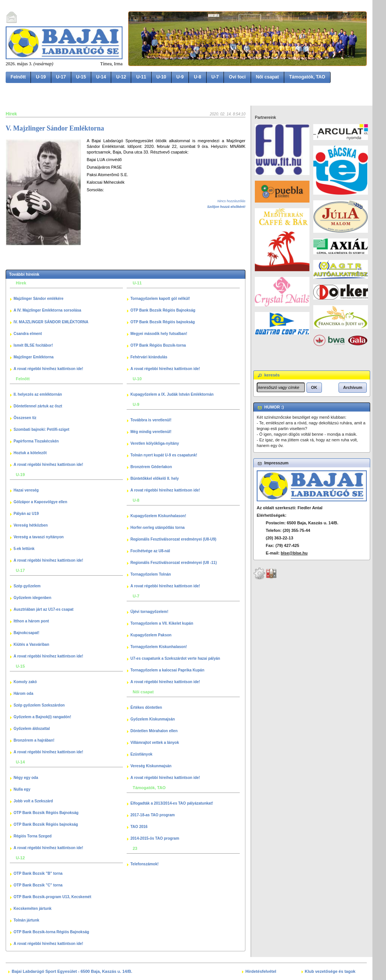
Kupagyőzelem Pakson (151, 635)
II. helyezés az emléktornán (38, 394)
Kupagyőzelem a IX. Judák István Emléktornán (172, 394)
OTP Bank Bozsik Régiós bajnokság (46, 824)
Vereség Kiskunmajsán (151, 766)
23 (135, 848)
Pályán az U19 (26, 514)
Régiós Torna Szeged (33, 836)
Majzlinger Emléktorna (34, 357)
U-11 (141, 77)
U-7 (215, 77)
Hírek (11, 114)
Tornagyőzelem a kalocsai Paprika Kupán (167, 670)
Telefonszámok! (145, 864)
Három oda (23, 694)
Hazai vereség (26, 490)
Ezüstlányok (141, 754)
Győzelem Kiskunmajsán (153, 719)
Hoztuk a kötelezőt (30, 453)
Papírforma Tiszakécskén (36, 441)
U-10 (161, 77)
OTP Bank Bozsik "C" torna (38, 885)
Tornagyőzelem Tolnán (151, 574)
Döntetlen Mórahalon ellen (154, 731)
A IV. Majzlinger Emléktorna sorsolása (47, 310)
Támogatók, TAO (307, 77)
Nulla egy (22, 789)
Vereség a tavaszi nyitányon (39, 537)
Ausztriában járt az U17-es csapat (44, 609)
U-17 (61, 77)
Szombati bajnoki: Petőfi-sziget (41, 429)
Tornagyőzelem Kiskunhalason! (159, 647)
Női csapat (267, 77)
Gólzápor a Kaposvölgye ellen (40, 502)
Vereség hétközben (31, 525)
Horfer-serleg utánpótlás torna (158, 528)
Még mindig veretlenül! (151, 432)
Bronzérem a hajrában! (34, 740)
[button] (314, 387)
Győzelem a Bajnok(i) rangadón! (42, 717)
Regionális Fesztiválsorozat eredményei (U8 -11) (174, 563)
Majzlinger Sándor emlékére (38, 299)
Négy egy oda (26, 778)
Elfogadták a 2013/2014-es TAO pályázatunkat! (172, 803)
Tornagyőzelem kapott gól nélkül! (160, 299)
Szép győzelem (27, 586)
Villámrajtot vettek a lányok (155, 743)
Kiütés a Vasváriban (31, 644)
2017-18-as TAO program (153, 815)
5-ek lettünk (24, 549)
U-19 (41, 77)
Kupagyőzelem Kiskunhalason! (158, 516)
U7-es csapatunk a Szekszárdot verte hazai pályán (175, 658)
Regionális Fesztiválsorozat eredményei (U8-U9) (173, 539)
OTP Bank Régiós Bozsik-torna (158, 345)
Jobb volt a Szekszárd (33, 801)
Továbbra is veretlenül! (151, 420)
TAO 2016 (139, 827)
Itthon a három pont (31, 621)
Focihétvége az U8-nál (150, 551)
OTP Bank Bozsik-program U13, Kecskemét (52, 897)
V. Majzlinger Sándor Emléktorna (55, 128)
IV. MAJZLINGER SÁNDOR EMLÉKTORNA (51, 322)
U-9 (180, 77)
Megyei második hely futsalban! (159, 334)
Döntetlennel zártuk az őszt (38, 406)
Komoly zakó (25, 682)
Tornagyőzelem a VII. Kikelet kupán (162, 623)
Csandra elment (28, 334)
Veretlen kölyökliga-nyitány (155, 443)
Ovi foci (237, 77)
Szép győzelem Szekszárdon (39, 705)
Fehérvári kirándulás (149, 357)
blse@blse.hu (294, 553)
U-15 (81, 77)
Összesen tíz (25, 418)
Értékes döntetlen (146, 707)
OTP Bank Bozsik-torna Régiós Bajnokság (51, 932)
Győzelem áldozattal (32, 729)
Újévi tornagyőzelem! (149, 612)
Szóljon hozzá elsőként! (226, 207)
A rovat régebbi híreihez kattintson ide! (48, 369)
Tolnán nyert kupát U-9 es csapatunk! (164, 455)
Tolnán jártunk (26, 920)
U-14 (101, 77)
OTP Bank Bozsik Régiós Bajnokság (46, 813)
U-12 (121, 77)
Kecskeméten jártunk (33, 909)
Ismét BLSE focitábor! (33, 345)
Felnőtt (18, 77)
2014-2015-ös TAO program (155, 838)
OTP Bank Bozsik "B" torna (38, 873)
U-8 (198, 77)
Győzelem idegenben (32, 598)
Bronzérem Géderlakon (151, 467)
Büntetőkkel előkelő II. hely (155, 478)
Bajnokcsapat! (26, 633)
